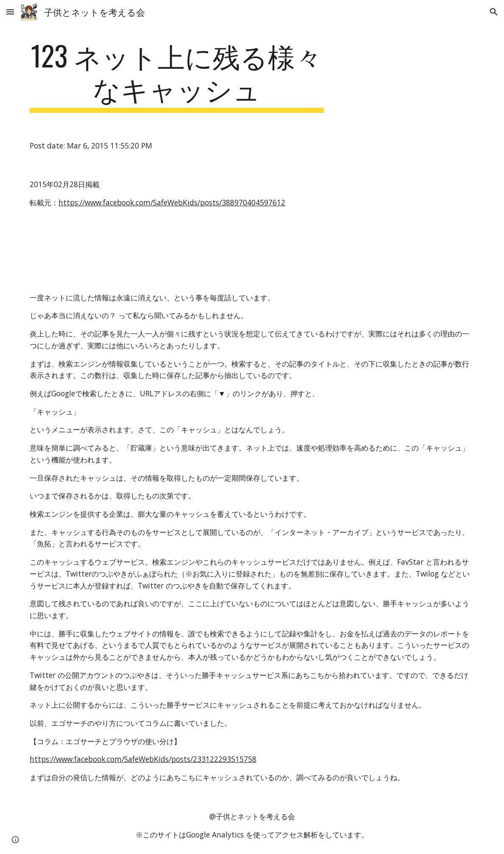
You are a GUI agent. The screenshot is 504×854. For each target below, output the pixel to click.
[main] (177, 76)
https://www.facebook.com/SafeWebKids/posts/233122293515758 (143, 759)
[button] (10, 12)
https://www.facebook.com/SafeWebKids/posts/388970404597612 (172, 202)
